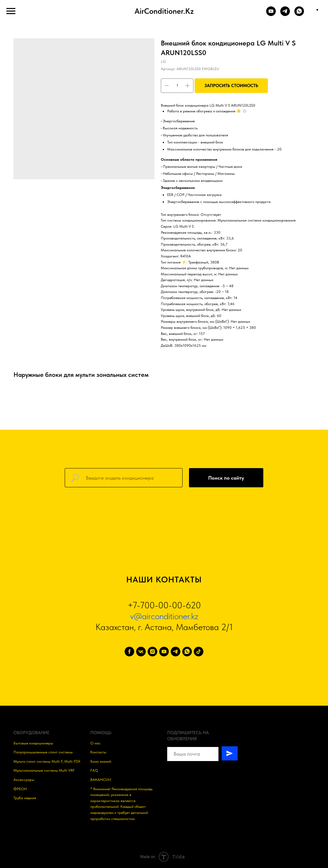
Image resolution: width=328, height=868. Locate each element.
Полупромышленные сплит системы (43, 752)
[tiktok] (199, 652)
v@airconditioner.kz (164, 616)
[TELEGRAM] (285, 14)
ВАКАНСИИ (101, 780)
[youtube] (164, 652)
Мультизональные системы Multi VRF (44, 770)
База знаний (101, 761)
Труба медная (25, 798)
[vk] (141, 652)
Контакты (98, 752)
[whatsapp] (187, 652)
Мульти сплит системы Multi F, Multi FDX (47, 761)
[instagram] (152, 652)
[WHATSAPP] (299, 14)
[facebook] (129, 652)
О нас (95, 743)
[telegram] (176, 652)
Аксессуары (24, 780)
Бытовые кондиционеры (33, 743)
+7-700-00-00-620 (164, 605)
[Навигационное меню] (11, 11)
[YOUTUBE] (271, 14)
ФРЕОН (20, 789)
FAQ (94, 770)
